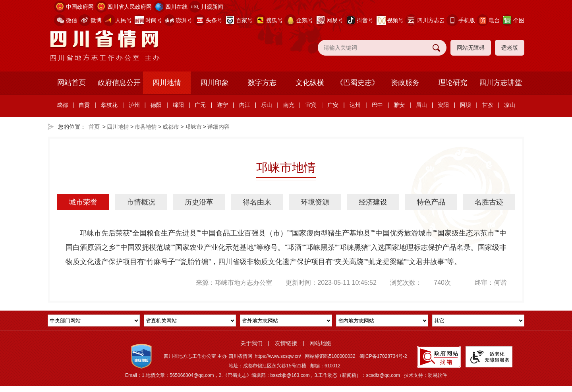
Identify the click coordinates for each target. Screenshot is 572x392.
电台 (494, 20)
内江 (245, 105)
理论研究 (453, 83)
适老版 (510, 48)
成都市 (171, 127)
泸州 (134, 105)
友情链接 (286, 343)
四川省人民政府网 (129, 7)
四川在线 (176, 7)
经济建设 (373, 202)
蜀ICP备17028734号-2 (383, 356)
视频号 (395, 20)
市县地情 (146, 127)
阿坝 (466, 105)
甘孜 (488, 105)
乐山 (267, 105)
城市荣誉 (83, 202)
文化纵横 (310, 83)
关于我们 (251, 343)
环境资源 (315, 202)
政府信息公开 (119, 83)
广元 (200, 105)
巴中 (377, 105)
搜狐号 (274, 20)
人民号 (124, 20)
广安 (333, 105)
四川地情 (167, 83)
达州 (355, 105)
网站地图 (321, 343)
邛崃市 (193, 127)
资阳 (443, 105)
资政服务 (405, 83)
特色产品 (431, 202)
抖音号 (365, 20)
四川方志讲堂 (500, 83)
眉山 (421, 105)
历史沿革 (199, 202)
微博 (96, 20)
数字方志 (262, 83)
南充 (289, 105)
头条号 (214, 20)
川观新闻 (212, 7)
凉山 (510, 105)
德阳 (156, 105)
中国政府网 (80, 7)
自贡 (84, 105)
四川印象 (214, 83)
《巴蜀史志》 (357, 83)
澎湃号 (184, 20)
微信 (71, 20)
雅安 (399, 105)
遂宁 (222, 105)
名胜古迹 (489, 202)
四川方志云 (431, 20)
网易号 (335, 20)
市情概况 (141, 202)
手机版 (467, 20)
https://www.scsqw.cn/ (278, 356)
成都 (62, 105)
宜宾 (311, 105)
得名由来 (257, 202)
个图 (519, 20)
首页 (94, 127)
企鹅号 (305, 20)
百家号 (244, 20)
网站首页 (71, 83)
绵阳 (178, 105)
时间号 (154, 20)
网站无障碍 (471, 48)
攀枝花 (109, 105)
